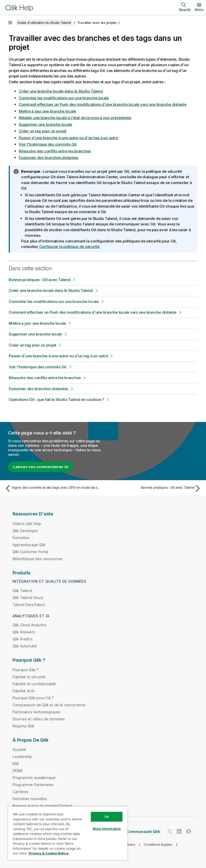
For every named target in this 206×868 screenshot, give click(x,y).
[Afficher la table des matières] (10, 23)
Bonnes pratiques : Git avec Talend (40, 280)
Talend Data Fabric (29, 605)
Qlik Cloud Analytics (29, 625)
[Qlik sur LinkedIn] (179, 831)
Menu (199, 10)
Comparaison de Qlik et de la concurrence (49, 705)
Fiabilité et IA (23, 691)
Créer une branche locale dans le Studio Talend (61, 91)
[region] (68, 833)
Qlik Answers (24, 632)
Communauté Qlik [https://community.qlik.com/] (143, 832)
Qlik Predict (22, 639)
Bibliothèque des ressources (38, 559)
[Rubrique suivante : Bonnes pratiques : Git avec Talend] (154, 488)
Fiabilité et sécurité (29, 677)
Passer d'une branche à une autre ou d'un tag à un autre (68, 138)
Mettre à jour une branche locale (47, 111)
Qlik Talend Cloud (28, 598)
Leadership (22, 757)
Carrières (20, 792)
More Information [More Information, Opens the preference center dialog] (107, 829)
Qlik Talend (22, 591)
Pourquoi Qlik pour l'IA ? (33, 698)
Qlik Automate (25, 646)
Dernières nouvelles (30, 799)
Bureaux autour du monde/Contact (42, 806)
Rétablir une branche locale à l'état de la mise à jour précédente (75, 118)
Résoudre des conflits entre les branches (55, 151)
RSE (16, 764)
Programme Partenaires (33, 785)
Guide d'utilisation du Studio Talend (44, 23)
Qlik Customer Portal (30, 552)
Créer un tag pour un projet (43, 131)
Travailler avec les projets (97, 23)
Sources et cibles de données (39, 719)
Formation (21, 538)
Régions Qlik (23, 726)
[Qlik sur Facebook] (189, 831)
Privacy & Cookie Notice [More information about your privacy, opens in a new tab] (49, 853)
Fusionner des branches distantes (49, 158)
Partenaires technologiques (36, 712)
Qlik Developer (25, 531)
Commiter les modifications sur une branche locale (64, 98)
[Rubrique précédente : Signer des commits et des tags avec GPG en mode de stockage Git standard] (52, 488)
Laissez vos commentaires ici (41, 467)
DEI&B (18, 771)
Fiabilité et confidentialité (34, 684)
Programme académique (34, 778)
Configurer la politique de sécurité (69, 247)
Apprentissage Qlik (29, 545)
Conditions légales (158, 845)
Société (19, 750)
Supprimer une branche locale (45, 124)
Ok (107, 817)
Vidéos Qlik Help (27, 524)
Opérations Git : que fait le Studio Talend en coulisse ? (56, 400)
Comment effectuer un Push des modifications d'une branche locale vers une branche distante (103, 104)
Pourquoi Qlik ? (25, 670)
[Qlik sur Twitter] (170, 831)
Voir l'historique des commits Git (48, 144)
